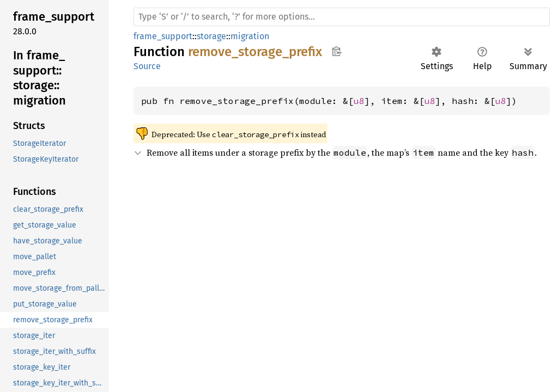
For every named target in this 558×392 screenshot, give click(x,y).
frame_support (163, 36)
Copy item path (336, 51)
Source (147, 66)
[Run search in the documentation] (342, 17)
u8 (359, 101)
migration (250, 36)
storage (211, 36)
